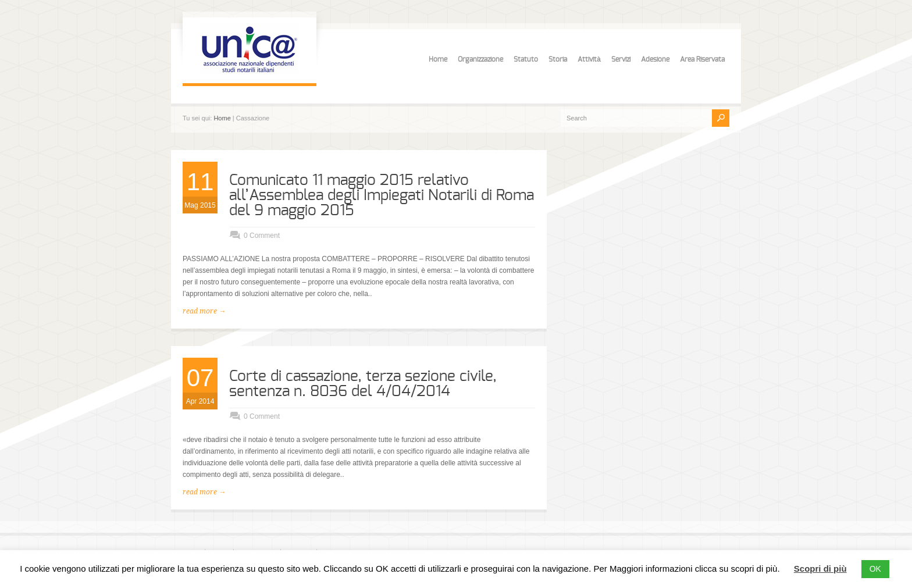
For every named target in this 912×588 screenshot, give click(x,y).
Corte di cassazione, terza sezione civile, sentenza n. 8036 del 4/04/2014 (363, 384)
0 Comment (262, 236)
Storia (558, 59)
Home (438, 59)
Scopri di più (820, 569)
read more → (204, 311)
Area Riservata (702, 59)
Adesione (655, 59)
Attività (589, 59)
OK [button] (875, 569)
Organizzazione (480, 59)
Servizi (621, 59)
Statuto (526, 59)
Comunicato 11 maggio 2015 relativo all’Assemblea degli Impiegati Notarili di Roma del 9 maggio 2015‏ (382, 195)
